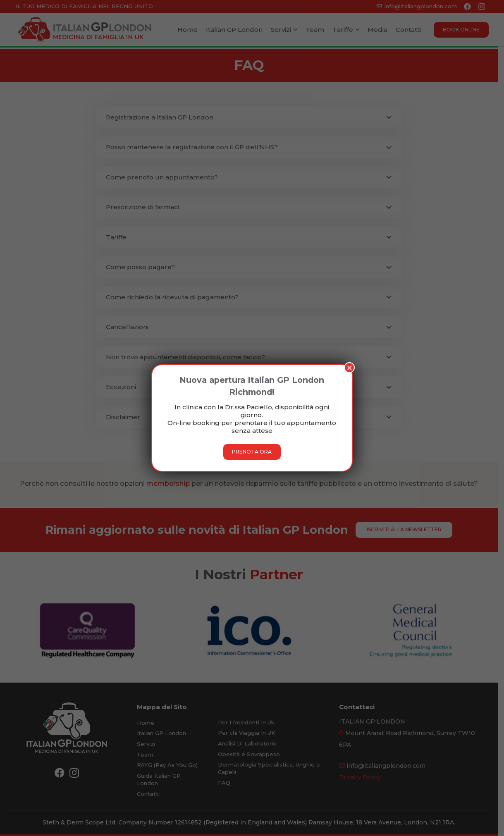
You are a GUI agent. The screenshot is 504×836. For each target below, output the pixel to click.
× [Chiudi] (349, 368)
